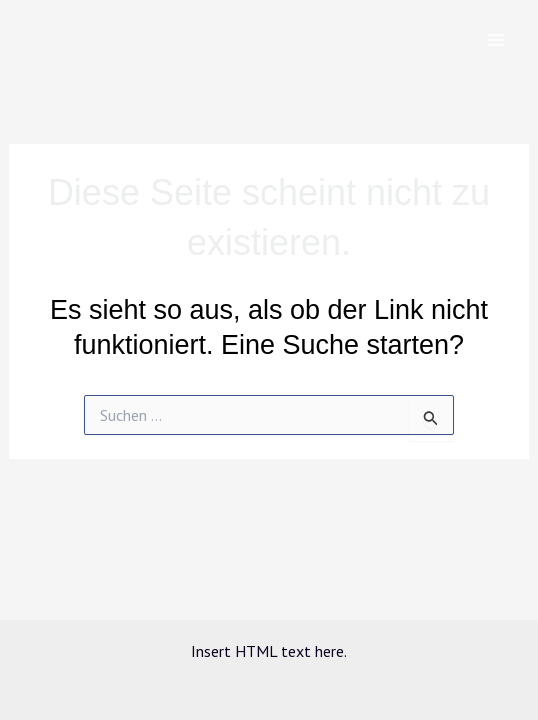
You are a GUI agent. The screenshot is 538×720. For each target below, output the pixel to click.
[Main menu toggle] (496, 40)
